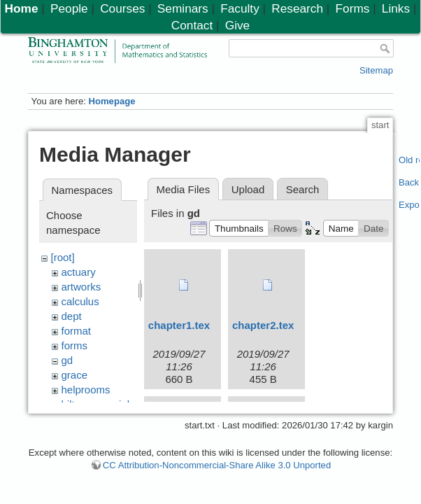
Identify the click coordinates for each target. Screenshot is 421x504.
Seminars (183, 8)
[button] (239, 228)
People (69, 8)
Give (237, 25)
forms (75, 345)
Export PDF (409, 205)
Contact (192, 25)
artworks (81, 287)
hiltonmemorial (96, 404)
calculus (80, 301)
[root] (63, 257)
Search (303, 189)
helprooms (86, 390)
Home (22, 8)
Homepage (112, 101)
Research (297, 8)
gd (67, 360)
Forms (353, 8)
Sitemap (376, 70)
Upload (248, 189)
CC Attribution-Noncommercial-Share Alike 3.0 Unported (217, 471)
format (77, 331)
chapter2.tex (263, 325)
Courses (122, 8)
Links (396, 8)
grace (75, 375)
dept (72, 316)
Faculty (240, 8)
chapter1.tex (179, 325)
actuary (79, 272)
